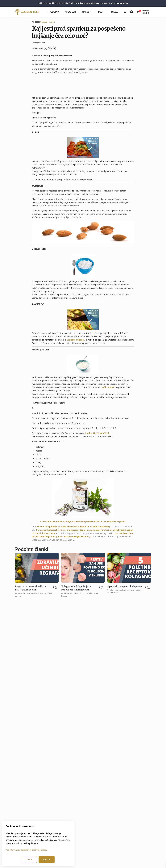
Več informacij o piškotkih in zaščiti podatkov (26, 850)
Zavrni (29, 859)
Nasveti (87, 12)
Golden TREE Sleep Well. (97, 433)
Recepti (101, 12)
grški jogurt (108, 387)
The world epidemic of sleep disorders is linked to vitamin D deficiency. (74, 527)
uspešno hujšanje (76, 340)
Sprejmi (47, 859)
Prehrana (44, 22)
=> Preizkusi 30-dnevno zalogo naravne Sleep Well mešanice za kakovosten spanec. (83, 521)
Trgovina (53, 12)
